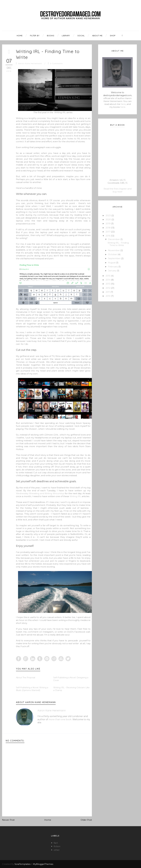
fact (56, 843)
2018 (108, 228)
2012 (108, 288)
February (113, 267)
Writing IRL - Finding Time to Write (118, 244)
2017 (108, 232)
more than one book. (60, 719)
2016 (108, 236)
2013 (108, 284)
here (123, 104)
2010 (108, 296)
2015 (108, 276)
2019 (108, 223)
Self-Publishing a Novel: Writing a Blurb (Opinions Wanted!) (32, 689)
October (113, 254)
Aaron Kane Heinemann (30, 63)
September (115, 258)
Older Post (86, 820)
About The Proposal (26, 678)
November (114, 250)
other (57, 850)
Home (48, 820)
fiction (57, 846)
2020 (109, 219)
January (113, 271)
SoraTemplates (22, 864)
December (114, 239)
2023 (108, 215)
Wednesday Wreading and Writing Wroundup (40, 493)
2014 (108, 280)
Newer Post (8, 820)
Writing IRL (60, 112)
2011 (108, 292)
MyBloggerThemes (43, 864)
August (112, 263)
